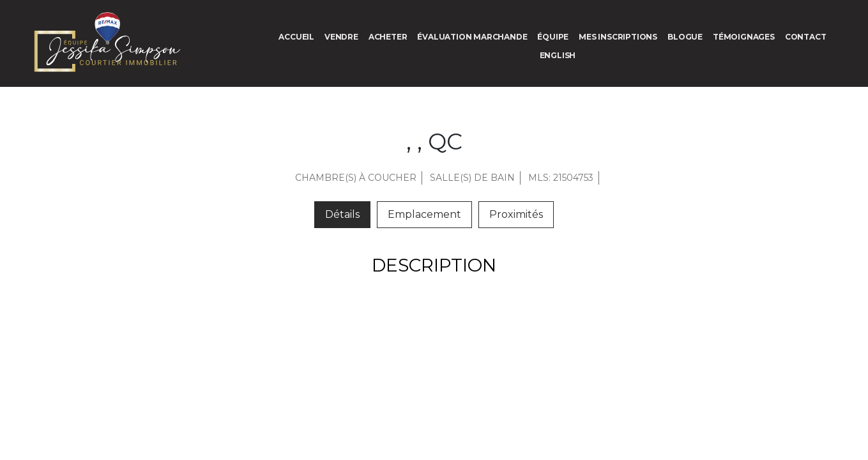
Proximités (516, 214)
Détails (342, 214)
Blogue (685, 37)
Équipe (553, 37)
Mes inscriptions (618, 37)
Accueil (296, 37)
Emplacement (424, 214)
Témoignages (744, 37)
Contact (806, 37)
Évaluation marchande (472, 37)
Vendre (341, 37)
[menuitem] (558, 55)
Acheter (388, 37)
